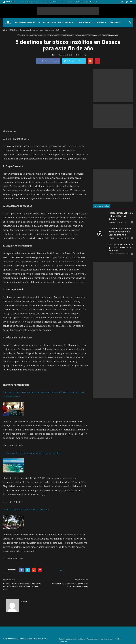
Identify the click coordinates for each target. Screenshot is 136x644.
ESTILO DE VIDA (40, 35)
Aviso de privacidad (66, 2)
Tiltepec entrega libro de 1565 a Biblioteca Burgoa (121, 216)
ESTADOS (30, 35)
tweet (63, 570)
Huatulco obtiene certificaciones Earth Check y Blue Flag (32, 453)
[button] (130, 23)
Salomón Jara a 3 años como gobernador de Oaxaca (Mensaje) (120, 232)
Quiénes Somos (33, 2)
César (54, 55)
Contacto (54, 2)
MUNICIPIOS (96, 35)
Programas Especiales (27, 23)
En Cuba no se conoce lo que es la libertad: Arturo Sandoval (121, 247)
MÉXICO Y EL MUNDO (83, 35)
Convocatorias (85, 23)
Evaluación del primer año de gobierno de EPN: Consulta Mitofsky (70, 585)
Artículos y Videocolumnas (58, 23)
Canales (101, 23)
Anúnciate (44, 2)
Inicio (23, 2)
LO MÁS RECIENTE (54, 35)
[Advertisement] (68, 11)
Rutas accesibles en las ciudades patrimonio (26, 509)
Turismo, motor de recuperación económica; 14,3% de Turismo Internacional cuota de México (22, 586)
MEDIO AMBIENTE (68, 35)
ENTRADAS (21, 35)
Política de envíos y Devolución (87, 2)
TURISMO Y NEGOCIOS (110, 35)
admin (111, 222)
